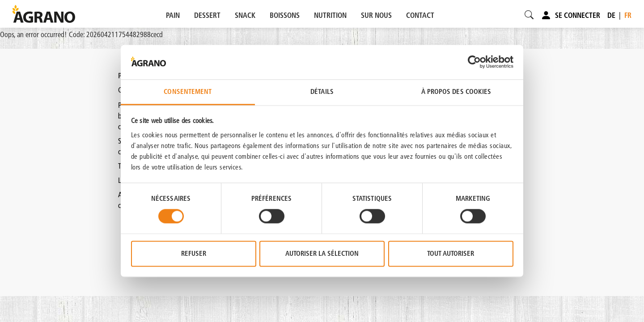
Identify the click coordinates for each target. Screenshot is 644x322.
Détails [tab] (322, 91)
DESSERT (207, 15)
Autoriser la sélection (322, 253)
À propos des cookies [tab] (456, 91)
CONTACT (420, 15)
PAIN (173, 15)
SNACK (245, 15)
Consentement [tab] (188, 91)
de (611, 15)
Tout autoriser (451, 253)
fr (628, 15)
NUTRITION (330, 15)
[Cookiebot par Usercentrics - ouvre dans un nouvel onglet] (474, 62)
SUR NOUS (376, 15)
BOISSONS (285, 15)
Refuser (194, 253)
